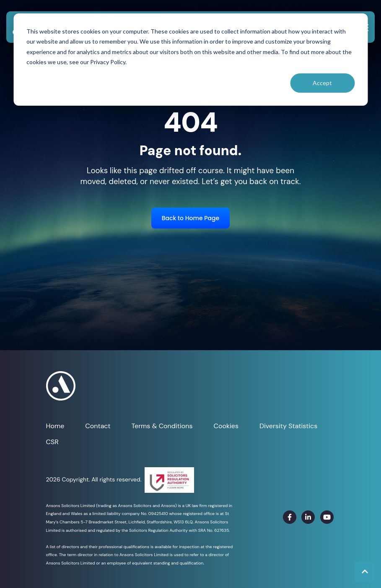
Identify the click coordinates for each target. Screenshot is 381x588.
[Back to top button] (365, 572)
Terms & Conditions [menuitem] (162, 426)
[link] (290, 517)
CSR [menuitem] (52, 442)
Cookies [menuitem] (226, 426)
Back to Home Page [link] (190, 218)
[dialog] (190, 60)
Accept (322, 83)
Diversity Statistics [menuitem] (288, 426)
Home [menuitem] (55, 426)
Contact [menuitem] (98, 426)
